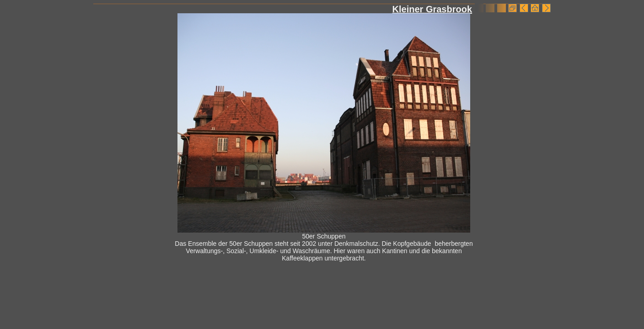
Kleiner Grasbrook (432, 9)
